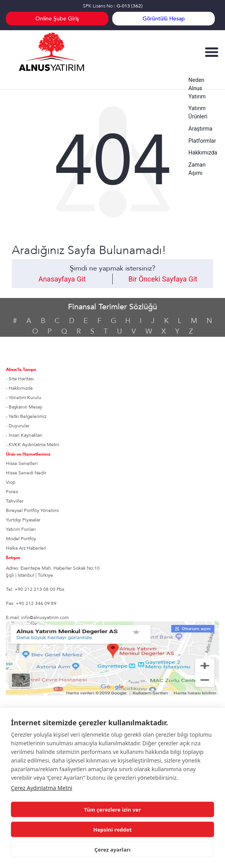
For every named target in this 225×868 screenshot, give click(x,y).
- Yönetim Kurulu (24, 398)
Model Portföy (21, 539)
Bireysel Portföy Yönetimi (32, 510)
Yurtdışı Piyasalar (23, 520)
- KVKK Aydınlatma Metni (33, 445)
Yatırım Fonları (21, 529)
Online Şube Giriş (57, 19)
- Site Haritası (20, 379)
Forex (12, 492)
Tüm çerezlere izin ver (113, 810)
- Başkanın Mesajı (24, 407)
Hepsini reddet (113, 830)
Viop (11, 482)
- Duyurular (18, 426)
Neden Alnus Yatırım (197, 88)
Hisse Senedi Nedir (26, 473)
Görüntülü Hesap (164, 19)
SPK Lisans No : (113, 6)
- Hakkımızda (19, 388)
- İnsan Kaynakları (24, 435)
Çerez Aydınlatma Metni (42, 788)
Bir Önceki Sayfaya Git (163, 279)
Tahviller (15, 501)
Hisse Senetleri (22, 463)
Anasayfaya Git (62, 279)
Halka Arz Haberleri (26, 548)
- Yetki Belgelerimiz (26, 416)
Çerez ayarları (112, 850)
